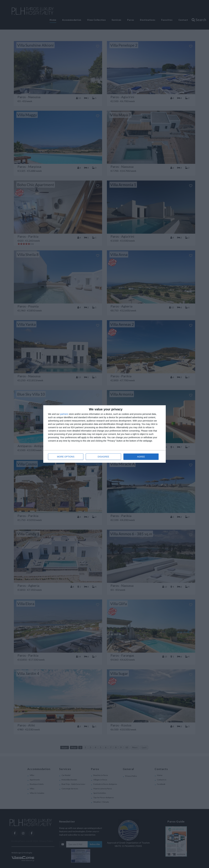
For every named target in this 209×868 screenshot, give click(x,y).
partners (64, 414)
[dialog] (104, 434)
